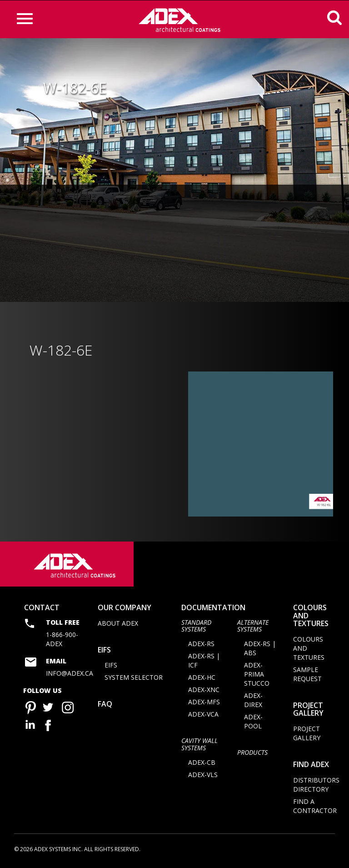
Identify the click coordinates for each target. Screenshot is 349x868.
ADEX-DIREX (253, 702)
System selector (134, 679)
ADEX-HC (202, 679)
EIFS (104, 651)
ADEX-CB (202, 764)
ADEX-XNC (204, 691)
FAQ (105, 706)
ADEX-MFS (204, 704)
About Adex (118, 625)
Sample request (307, 675)
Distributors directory (316, 786)
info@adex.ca (70, 675)
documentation (213, 609)
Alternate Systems (253, 627)
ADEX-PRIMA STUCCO (257, 676)
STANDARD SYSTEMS (196, 627)
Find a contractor (315, 807)
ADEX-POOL (253, 723)
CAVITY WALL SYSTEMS (199, 746)
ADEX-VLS (203, 776)
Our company (125, 609)
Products (252, 754)
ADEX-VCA (203, 716)
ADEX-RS (201, 645)
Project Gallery (308, 711)
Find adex (311, 766)
